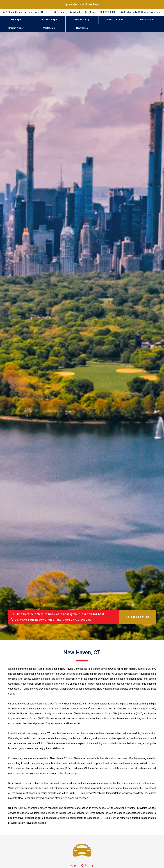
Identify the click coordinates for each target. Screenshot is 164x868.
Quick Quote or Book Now (82, 4)
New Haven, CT (35, 12)
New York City (82, 20)
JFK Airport (16, 20)
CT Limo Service (14, 12)
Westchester (49, 28)
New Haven (82, 28)
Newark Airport (115, 20)
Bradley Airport (16, 28)
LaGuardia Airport (49, 20)
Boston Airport (148, 20)
